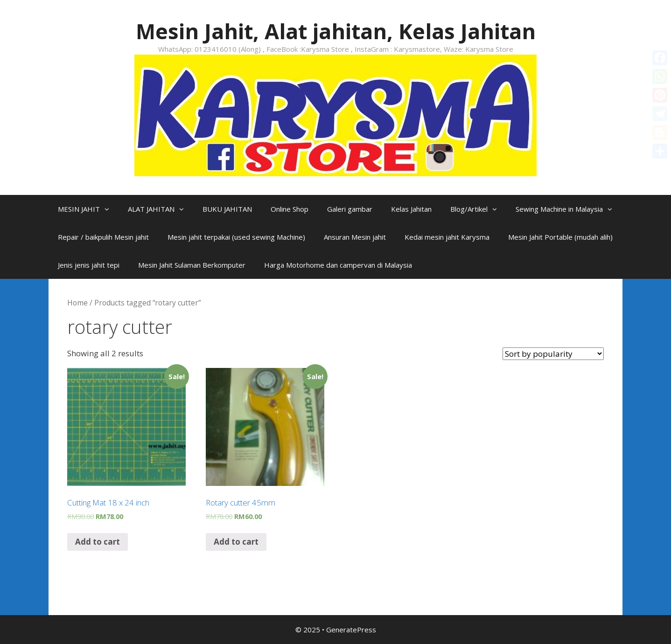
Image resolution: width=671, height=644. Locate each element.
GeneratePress (351, 630)
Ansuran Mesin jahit (355, 237)
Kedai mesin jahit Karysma (447, 237)
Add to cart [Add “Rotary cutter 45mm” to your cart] (236, 542)
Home (77, 303)
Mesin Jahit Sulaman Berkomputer (192, 265)
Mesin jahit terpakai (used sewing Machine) (236, 237)
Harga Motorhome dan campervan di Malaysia (338, 265)
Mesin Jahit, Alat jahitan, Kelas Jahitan (336, 31)
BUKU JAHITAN (227, 209)
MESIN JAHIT (88, 209)
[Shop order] (553, 354)
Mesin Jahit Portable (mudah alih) (560, 237)
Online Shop (290, 209)
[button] (109, 209)
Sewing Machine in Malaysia (569, 209)
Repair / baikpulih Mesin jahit (103, 237)
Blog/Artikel (478, 209)
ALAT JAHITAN (161, 209)
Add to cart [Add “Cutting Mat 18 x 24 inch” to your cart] (98, 542)
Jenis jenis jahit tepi (89, 265)
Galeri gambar (350, 209)
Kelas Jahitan (411, 209)
